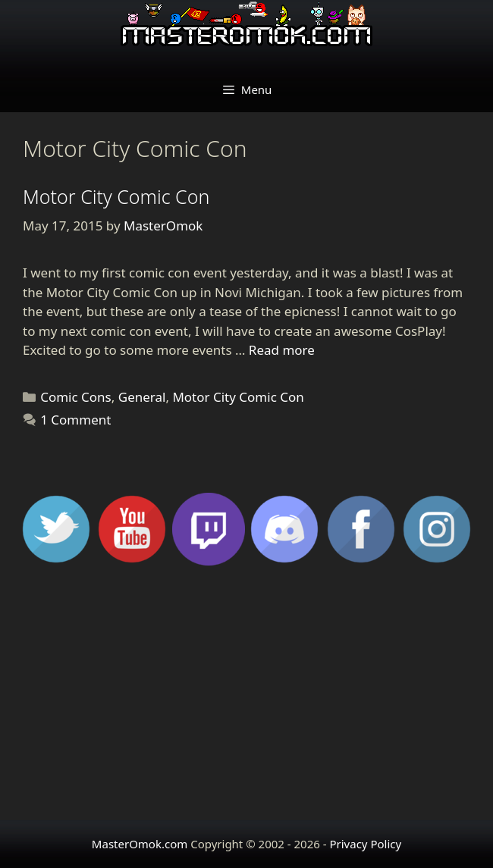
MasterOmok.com (140, 844)
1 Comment (75, 420)
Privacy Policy (365, 844)
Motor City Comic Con (116, 196)
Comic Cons (76, 397)
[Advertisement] (246, 699)
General (142, 397)
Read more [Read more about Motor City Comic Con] (282, 350)
